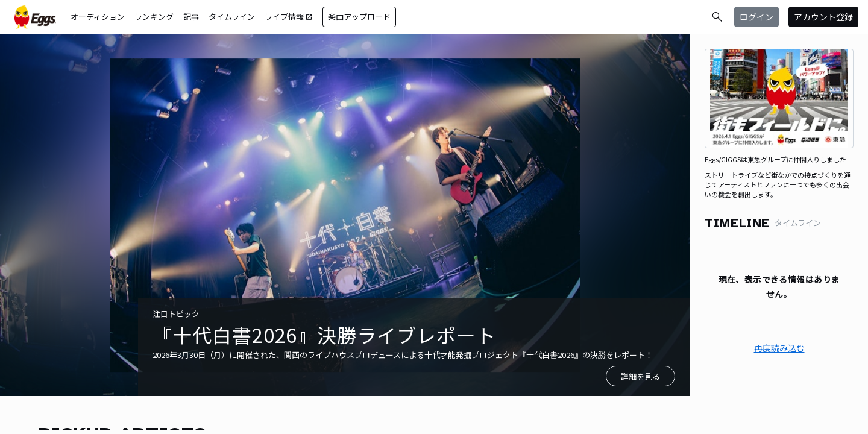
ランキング (154, 17)
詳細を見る (640, 376)
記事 (191, 17)
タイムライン (232, 17)
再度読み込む (779, 348)
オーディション (98, 17)
